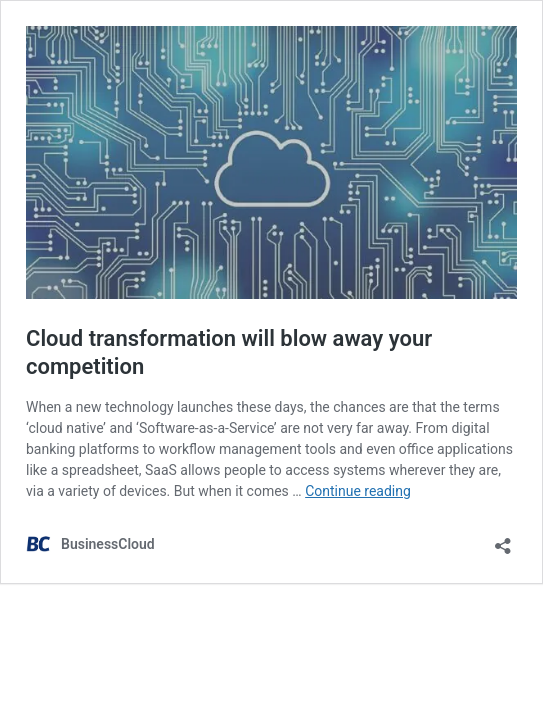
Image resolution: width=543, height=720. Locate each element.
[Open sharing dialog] (503, 539)
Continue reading (358, 491)
